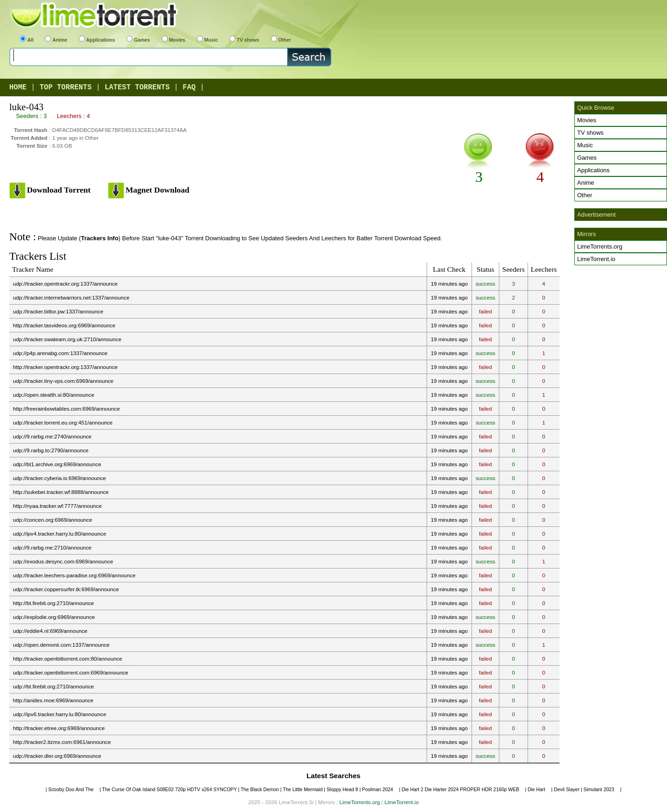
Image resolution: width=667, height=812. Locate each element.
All (27, 40)
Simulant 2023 (599, 790)
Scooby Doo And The (71, 790)
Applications (97, 40)
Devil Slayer (567, 790)
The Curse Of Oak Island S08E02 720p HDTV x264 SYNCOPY (169, 790)
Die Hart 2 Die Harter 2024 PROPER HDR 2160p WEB (460, 790)
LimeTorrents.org (600, 247)
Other (281, 40)
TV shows (244, 40)
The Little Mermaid (302, 790)
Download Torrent (59, 190)
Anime (56, 40)
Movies (173, 40)
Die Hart (536, 790)
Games (138, 40)
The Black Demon (260, 790)
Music (207, 40)
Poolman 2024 (378, 790)
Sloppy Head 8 (342, 790)
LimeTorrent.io (596, 259)
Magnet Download (157, 190)
